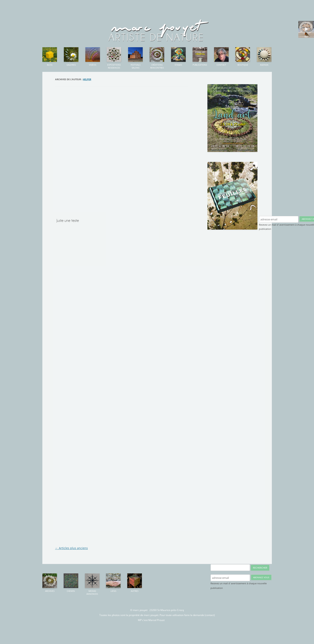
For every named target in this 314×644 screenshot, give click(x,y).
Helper (87, 79)
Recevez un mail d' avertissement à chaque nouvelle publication (239, 586)
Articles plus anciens (71, 548)
